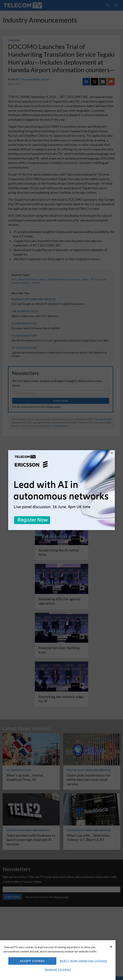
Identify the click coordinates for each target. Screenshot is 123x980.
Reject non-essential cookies (83, 961)
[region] (58, 960)
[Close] (111, 947)
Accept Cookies (32, 961)
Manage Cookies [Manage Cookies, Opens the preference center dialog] (58, 970)
